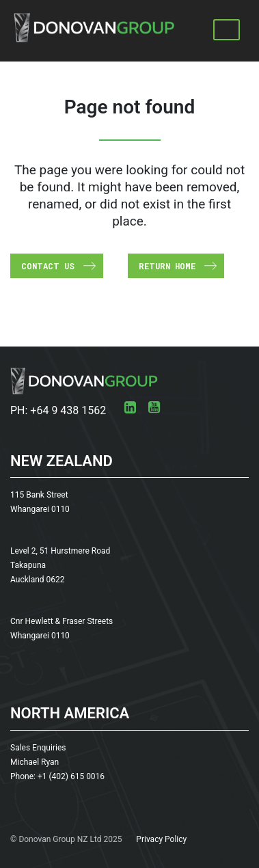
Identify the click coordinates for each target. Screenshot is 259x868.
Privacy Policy (161, 839)
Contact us (48, 266)
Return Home (167, 266)
